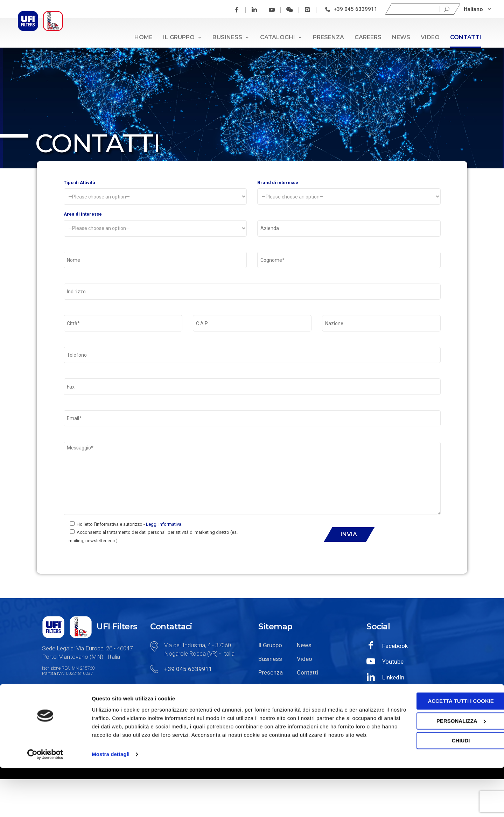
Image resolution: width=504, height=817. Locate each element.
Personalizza (446, 762)
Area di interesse (155, 228)
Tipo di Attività (155, 194)
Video (430, 37)
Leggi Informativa (164, 562)
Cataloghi (281, 37)
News (401, 37)
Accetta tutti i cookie (446, 742)
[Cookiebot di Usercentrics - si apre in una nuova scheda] (45, 803)
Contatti (466, 37)
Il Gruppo (183, 37)
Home (143, 37)
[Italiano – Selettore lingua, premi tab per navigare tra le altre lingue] (478, 9)
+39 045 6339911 (356, 9)
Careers (368, 37)
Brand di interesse (349, 194)
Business (231, 37)
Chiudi (446, 781)
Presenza (328, 37)
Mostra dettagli (111, 803)
